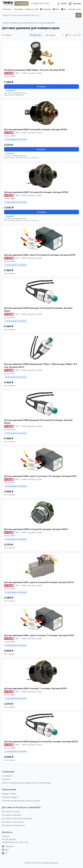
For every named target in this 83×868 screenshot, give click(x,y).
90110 (13, 642)
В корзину (41, 86)
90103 (13, 199)
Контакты (6, 779)
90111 (13, 483)
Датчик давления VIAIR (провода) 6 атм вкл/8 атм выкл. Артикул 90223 (41, 742)
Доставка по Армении (12, 815)
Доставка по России (11, 812)
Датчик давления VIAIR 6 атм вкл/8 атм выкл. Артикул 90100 (36, 129)
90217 (13, 373)
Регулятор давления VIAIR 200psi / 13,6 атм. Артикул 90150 (34, 70)
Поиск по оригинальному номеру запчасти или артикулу (26, 783)
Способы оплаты (75, 9)
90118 (13, 261)
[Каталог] (22, 3)
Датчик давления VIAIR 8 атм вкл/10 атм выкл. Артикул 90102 (36, 529)
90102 (13, 536)
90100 (13, 136)
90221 (13, 317)
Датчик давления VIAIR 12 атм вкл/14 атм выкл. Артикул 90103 (36, 192)
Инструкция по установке (16, 139)
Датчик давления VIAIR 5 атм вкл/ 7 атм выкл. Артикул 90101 (35, 688)
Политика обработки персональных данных (21, 801)
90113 (13, 589)
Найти (79, 15)
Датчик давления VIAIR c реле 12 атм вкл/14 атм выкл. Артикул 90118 (40, 255)
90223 (13, 748)
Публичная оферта (10, 797)
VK (64, 9)
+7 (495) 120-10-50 (40, 3)
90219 (13, 429)
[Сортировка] (54, 35)
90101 (13, 695)
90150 (13, 76)
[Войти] (62, 3)
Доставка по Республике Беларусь (17, 818)
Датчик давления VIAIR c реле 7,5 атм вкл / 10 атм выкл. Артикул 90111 (40, 476)
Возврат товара (9, 794)
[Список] (67, 35)
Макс (56, 9)
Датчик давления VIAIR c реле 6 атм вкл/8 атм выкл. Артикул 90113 (39, 582)
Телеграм (45, 9)
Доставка (19, 9)
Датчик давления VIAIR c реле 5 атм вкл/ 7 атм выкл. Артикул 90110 (39, 635)
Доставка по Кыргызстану (13, 825)
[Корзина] (75, 3)
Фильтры (35, 35)
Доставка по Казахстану (13, 822)
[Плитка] (70, 35)
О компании (7, 776)
